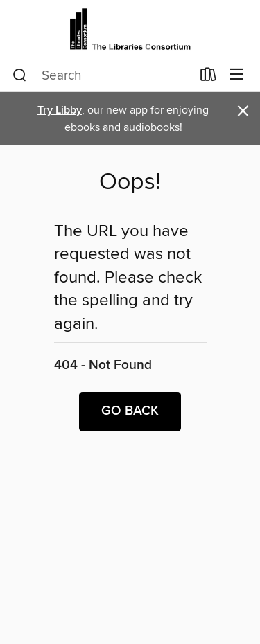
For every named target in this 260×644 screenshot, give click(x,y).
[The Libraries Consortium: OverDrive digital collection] (130, 29)
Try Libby (60, 110)
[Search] (20, 75)
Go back (130, 411)
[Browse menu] (237, 75)
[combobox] (102, 75)
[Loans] (208, 78)
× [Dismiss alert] (243, 111)
